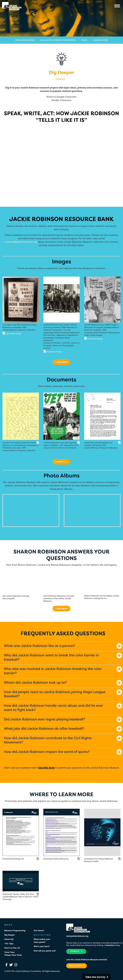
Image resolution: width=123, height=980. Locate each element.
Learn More (100, 40)
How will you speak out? (45, 951)
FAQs (84, 40)
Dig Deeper (9, 935)
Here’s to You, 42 (12, 948)
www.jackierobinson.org (77, 936)
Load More (61, 362)
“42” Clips (9, 944)
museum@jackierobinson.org (21, 242)
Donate (76, 951)
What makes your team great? (42, 941)
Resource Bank (25, 40)
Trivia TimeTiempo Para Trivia (13, 954)
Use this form (46, 768)
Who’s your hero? (42, 946)
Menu (117, 6)
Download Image (12, 333)
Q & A (58, 40)
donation (110, 945)
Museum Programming (15, 930)
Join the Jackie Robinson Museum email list (87, 960)
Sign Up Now (77, 966)
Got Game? (39, 930)
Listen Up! (9, 939)
